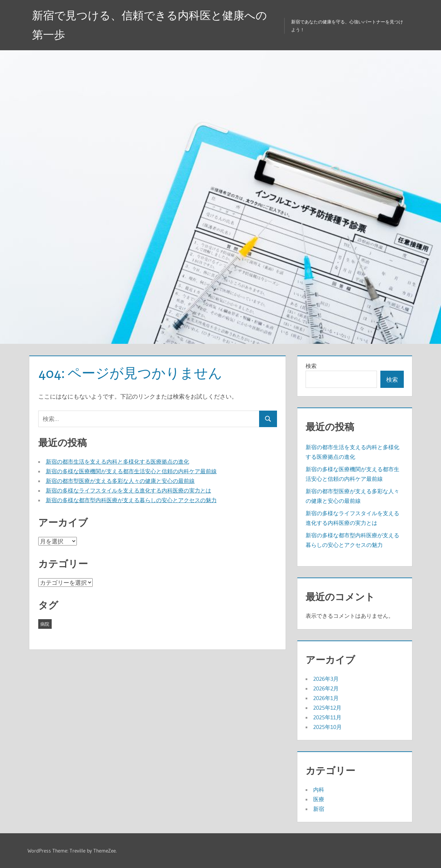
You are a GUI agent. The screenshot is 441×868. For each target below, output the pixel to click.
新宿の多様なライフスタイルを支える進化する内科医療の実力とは (129, 490)
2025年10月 (327, 727)
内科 (319, 790)
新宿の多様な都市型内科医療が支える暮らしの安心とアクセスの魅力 (131, 500)
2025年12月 (327, 708)
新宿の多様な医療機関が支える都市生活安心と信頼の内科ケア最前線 (131, 471)
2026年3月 (326, 679)
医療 (319, 799)
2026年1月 (326, 698)
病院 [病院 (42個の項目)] (45, 624)
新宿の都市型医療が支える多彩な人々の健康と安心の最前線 (120, 481)
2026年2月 (326, 688)
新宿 (319, 809)
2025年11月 (327, 717)
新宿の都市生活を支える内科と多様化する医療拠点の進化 (117, 462)
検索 (311, 366)
